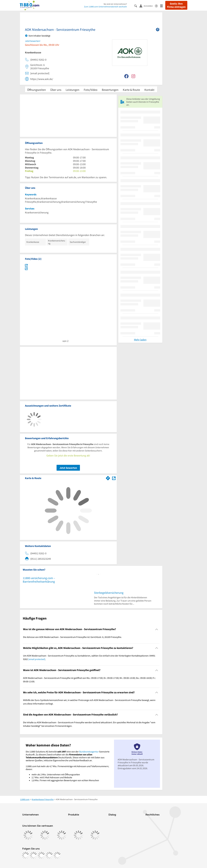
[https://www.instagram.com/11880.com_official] (33, 855)
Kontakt (149, 90)
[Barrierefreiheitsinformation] (158, 6)
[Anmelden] (147, 6)
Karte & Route (131, 90)
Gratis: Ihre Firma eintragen (176, 5)
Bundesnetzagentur (89, 752)
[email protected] (37, 659)
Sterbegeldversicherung (109, 593)
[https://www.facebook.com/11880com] (26, 855)
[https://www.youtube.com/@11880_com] (57, 855)
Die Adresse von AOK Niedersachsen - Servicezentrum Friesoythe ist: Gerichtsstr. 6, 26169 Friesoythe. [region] (72, 637)
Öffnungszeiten (37, 90)
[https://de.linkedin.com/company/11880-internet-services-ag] (49, 855)
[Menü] (163, 6)
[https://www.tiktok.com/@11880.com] (41, 855)
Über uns (56, 90)
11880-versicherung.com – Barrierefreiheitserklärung (39, 580)
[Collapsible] (157, 629)
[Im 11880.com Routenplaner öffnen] (108, 478)
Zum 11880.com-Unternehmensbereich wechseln (105, 7)
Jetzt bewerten (68, 468)
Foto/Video (91, 90)
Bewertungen (110, 90)
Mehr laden (140, 340)
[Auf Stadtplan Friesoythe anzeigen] (114, 478)
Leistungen (73, 90)
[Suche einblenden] (137, 6)
